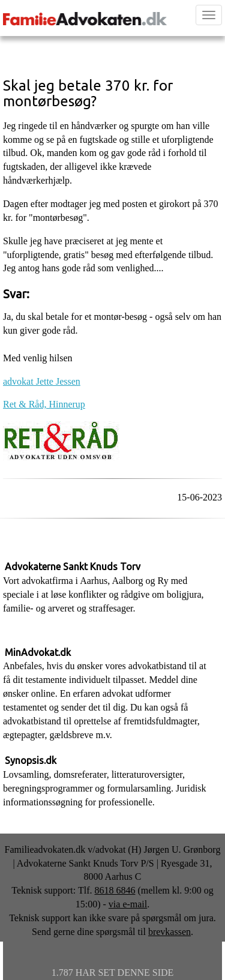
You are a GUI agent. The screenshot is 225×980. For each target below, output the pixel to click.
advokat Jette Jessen (42, 381)
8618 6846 (115, 890)
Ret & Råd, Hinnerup (44, 404)
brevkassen (169, 932)
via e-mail (128, 904)
